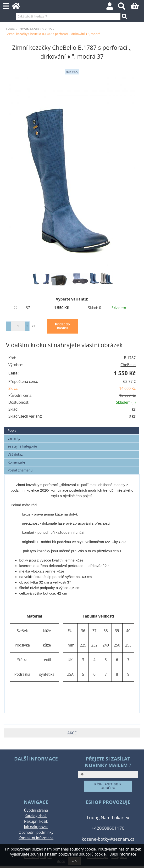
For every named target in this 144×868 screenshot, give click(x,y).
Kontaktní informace (36, 838)
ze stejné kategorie (22, 446)
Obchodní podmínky (36, 832)
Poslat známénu (20, 470)
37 (28, 308)
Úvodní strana (36, 810)
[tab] (72, 427)
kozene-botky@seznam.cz (108, 839)
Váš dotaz (15, 454)
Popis (12, 430)
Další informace (123, 854)
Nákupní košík (36, 821)
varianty (14, 438)
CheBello (128, 365)
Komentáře (16, 462)
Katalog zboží (36, 816)
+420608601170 (108, 828)
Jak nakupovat (36, 827)
